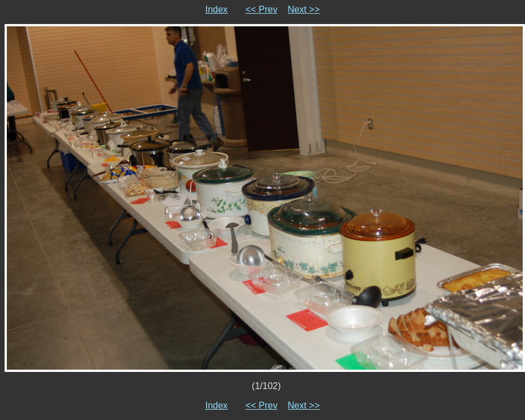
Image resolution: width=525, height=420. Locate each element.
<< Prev (261, 9)
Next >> (304, 9)
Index (216, 9)
